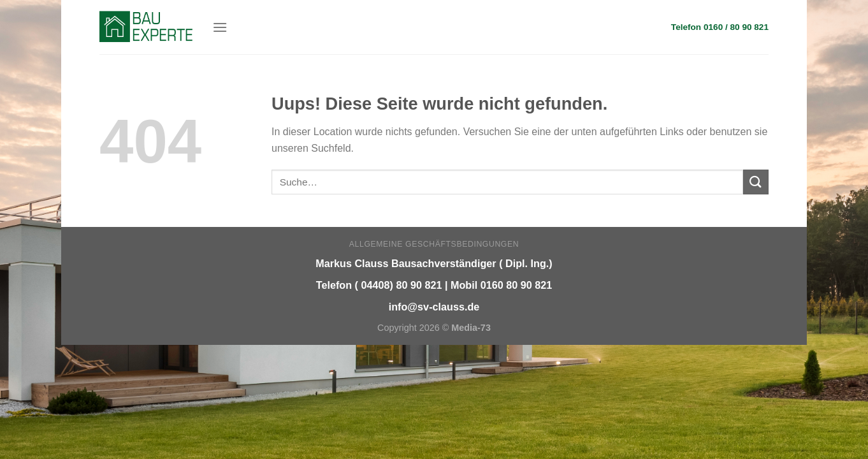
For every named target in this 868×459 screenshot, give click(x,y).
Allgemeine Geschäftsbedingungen (434, 244)
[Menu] (220, 27)
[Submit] (756, 182)
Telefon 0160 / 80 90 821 (720, 27)
